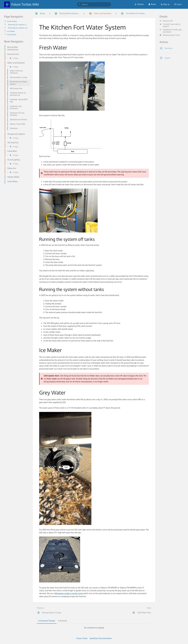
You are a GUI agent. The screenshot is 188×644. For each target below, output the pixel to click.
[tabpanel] (94, 628)
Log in (178, 4)
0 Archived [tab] (62, 621)
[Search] (80, 4)
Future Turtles (82, 638)
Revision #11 (166, 21)
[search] (94, 4)
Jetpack (166, 26)
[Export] (172, 58)
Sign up (165, 4)
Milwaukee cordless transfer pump (69, 593)
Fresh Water (12, 21)
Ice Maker (11, 31)
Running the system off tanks (18, 24)
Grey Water (12, 34)
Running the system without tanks (18, 28)
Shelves (139, 4)
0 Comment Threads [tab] (47, 621)
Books (152, 4)
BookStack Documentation (101, 638)
